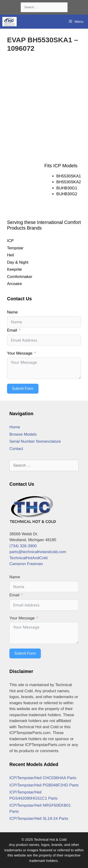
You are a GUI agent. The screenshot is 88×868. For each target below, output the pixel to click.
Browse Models (23, 434)
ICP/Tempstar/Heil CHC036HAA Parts (43, 778)
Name (12, 312)
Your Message (20, 353)
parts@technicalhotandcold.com (38, 552)
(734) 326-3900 (23, 546)
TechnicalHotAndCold (29, 558)
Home (15, 427)
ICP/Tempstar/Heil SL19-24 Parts (39, 819)
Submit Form (23, 389)
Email (12, 330)
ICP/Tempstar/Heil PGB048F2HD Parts (44, 785)
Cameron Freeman (26, 564)
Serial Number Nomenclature (35, 441)
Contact (16, 449)
